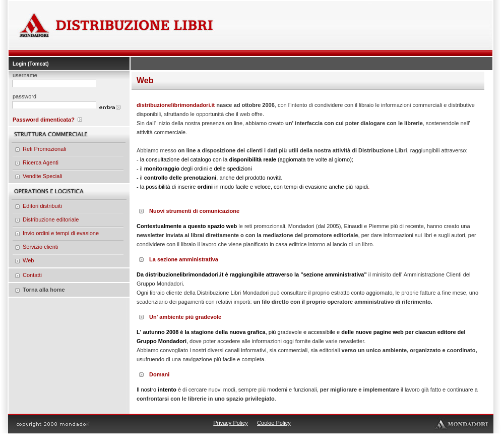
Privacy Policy (230, 423)
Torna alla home (44, 290)
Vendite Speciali (42, 176)
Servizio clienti (40, 247)
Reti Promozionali (44, 149)
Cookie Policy (274, 423)
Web (28, 260)
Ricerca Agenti (41, 162)
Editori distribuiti (42, 206)
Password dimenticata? (44, 120)
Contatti (32, 275)
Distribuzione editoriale (51, 219)
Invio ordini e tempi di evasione (61, 233)
